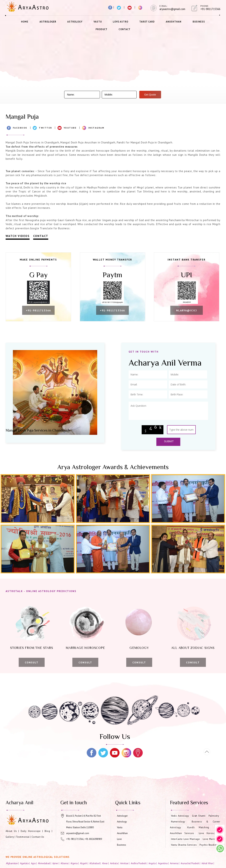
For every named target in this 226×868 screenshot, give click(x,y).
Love (119, 839)
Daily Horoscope (31, 831)
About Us (11, 831)
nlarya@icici (187, 310)
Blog (47, 831)
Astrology (75, 22)
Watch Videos (18, 236)
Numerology (178, 822)
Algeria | (75, 863)
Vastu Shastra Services (184, 845)
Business (199, 22)
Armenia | (175, 863)
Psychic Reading (208, 845)
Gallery (10, 837)
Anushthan (174, 22)
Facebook (20, 128)
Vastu (98, 22)
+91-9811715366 (38, 310)
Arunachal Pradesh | (191, 863)
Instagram (96, 128)
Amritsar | (125, 863)
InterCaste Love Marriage (185, 839)
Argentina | (164, 863)
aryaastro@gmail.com (78, 833)
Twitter (46, 128)
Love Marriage (211, 839)
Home (25, 22)
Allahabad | (95, 863)
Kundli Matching (198, 827)
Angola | (153, 863)
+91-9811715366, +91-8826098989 (84, 839)
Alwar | (106, 863)
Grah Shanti (199, 816)
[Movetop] (207, 752)
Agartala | (25, 863)
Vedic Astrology (180, 816)
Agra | (34, 863)
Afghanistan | (13, 863)
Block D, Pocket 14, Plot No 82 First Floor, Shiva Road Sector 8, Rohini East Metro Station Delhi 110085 (85, 822)
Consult (32, 662)
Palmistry (214, 816)
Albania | (65, 863)
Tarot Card (147, 22)
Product (101, 29)
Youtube (70, 128)
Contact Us (38, 837)
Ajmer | (56, 863)
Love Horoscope (209, 833)
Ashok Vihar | (208, 863)
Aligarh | (84, 863)
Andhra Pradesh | (139, 863)
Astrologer (48, 22)
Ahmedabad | (45, 863)
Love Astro (121, 22)
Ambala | (115, 863)
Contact (125, 29)
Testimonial (23, 837)
